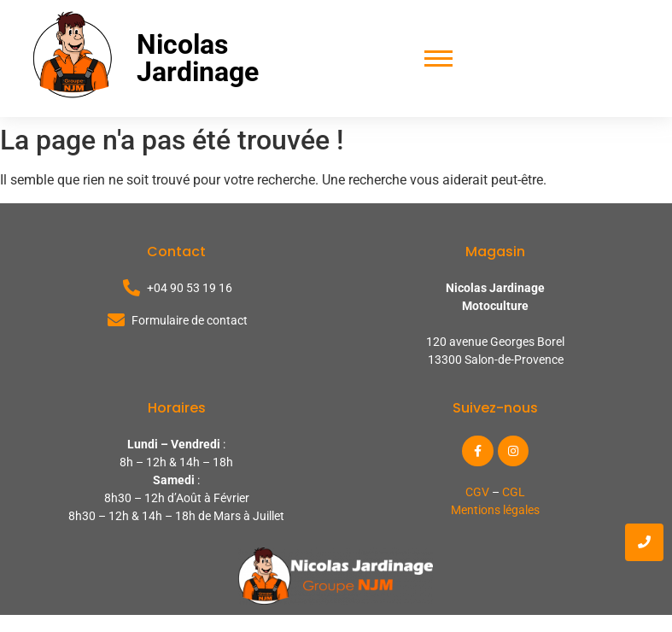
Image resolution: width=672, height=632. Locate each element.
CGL (514, 492)
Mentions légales (495, 510)
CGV (477, 492)
